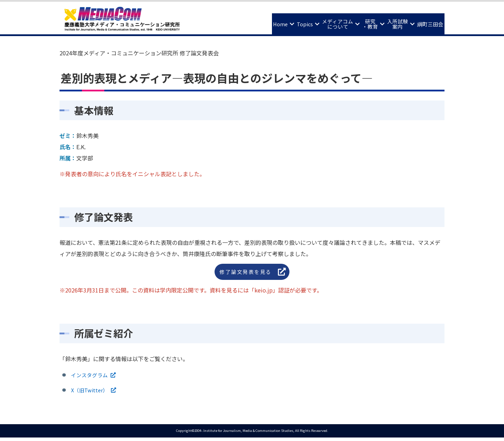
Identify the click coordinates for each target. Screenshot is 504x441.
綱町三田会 (427, 22)
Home (237, 22)
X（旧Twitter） (91, 393)
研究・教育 (351, 22)
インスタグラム (91, 377)
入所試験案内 (386, 22)
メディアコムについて (310, 22)
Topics (269, 22)
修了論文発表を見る (246, 272)
